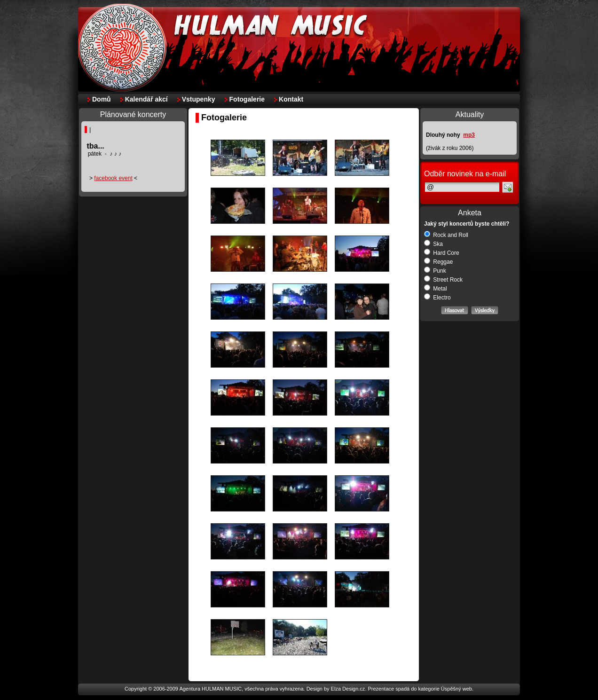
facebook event (113, 178)
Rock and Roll (446, 235)
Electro (437, 298)
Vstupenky (199, 99)
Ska (433, 244)
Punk (435, 271)
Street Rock (443, 280)
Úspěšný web (456, 689)
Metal (436, 289)
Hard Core (442, 253)
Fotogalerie (247, 99)
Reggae (438, 262)
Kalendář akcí (146, 99)
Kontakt (291, 99)
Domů (102, 99)
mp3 (469, 135)
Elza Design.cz (348, 689)
